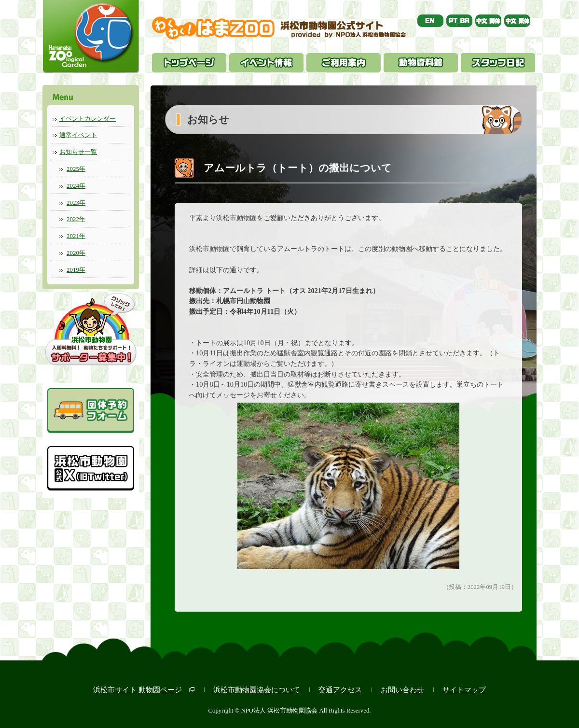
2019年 (76, 270)
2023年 (76, 203)
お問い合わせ (402, 690)
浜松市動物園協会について (257, 690)
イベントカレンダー (88, 119)
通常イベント (78, 135)
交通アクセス (340, 690)
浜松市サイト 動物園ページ (138, 690)
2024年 (76, 186)
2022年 (76, 219)
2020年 (76, 253)
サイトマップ (464, 690)
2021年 (76, 236)
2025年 (76, 169)
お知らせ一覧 (78, 152)
